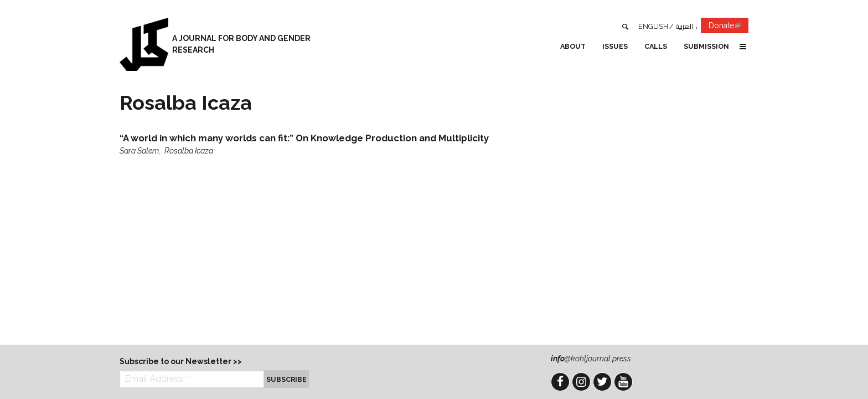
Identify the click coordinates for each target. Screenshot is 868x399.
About (573, 46)
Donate (728, 27)
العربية (684, 26)
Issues (615, 46)
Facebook (560, 382)
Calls (656, 46)
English (653, 26)
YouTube (623, 382)
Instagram (581, 382)
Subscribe (286, 379)
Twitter (602, 382)
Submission (706, 46)
